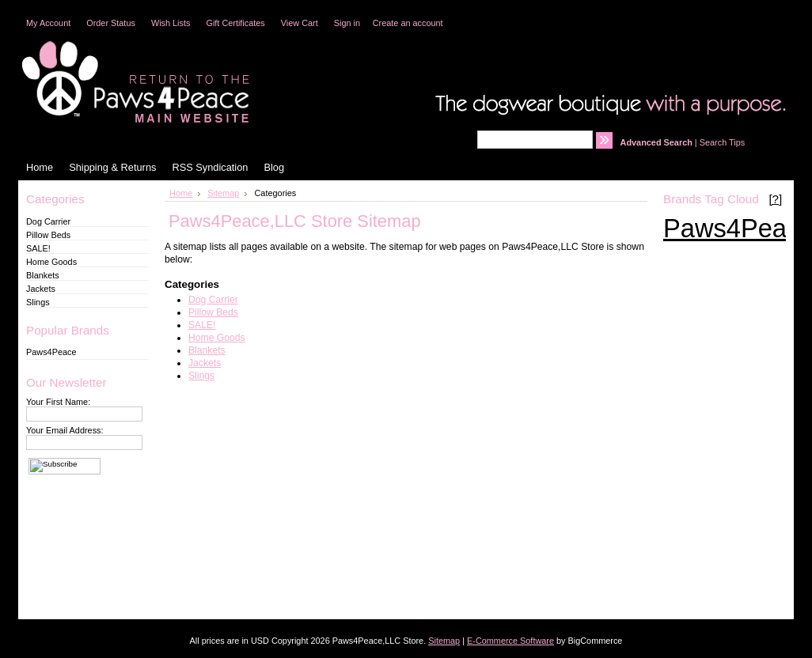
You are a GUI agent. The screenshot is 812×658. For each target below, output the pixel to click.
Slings (38, 302)
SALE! (38, 248)
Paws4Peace (51, 352)
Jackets (41, 289)
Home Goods (51, 262)
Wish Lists (171, 23)
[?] (775, 199)
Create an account (408, 23)
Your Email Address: (65, 430)
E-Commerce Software (510, 641)
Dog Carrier (48, 221)
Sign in (347, 23)
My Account (48, 23)
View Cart (300, 23)
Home (181, 193)
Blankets (43, 275)
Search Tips (722, 142)
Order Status (111, 23)
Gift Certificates (235, 23)
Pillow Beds (48, 235)
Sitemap (223, 193)
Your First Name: (58, 402)
